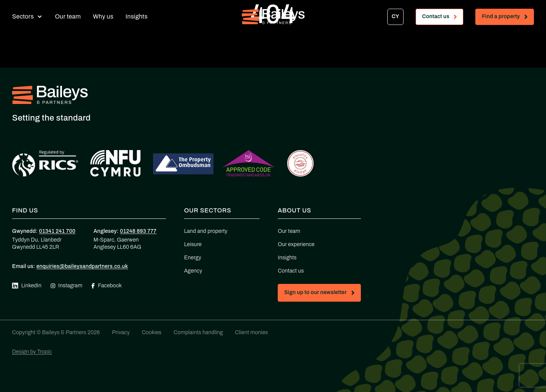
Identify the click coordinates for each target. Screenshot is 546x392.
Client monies (251, 332)
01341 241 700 (57, 231)
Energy (193, 258)
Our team (68, 16)
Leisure (193, 244)
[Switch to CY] (395, 17)
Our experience (296, 244)
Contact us (442, 18)
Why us (103, 16)
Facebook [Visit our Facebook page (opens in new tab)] (107, 286)
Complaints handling (198, 332)
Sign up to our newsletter (322, 294)
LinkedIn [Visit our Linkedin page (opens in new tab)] (27, 286)
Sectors (23, 16)
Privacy (121, 332)
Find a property (508, 18)
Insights (136, 16)
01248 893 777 (138, 231)
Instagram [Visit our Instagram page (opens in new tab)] (67, 286)
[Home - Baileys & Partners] (273, 17)
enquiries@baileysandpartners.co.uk (82, 266)
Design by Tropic (32, 352)
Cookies (152, 332)
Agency (193, 271)
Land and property (206, 231)
